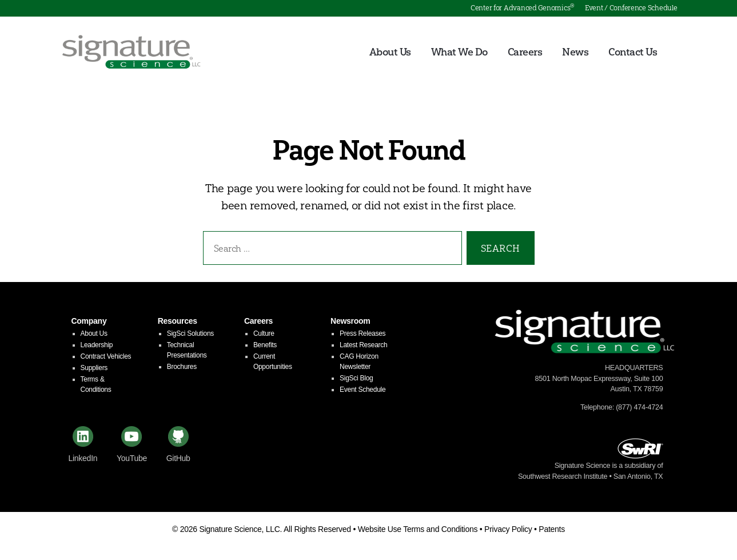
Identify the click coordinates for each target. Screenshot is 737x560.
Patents (552, 529)
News (575, 52)
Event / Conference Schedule (631, 8)
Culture (264, 333)
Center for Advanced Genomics (522, 8)
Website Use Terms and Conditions (418, 529)
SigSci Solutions (190, 333)
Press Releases (362, 333)
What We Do (459, 52)
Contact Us (633, 52)
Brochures (182, 367)
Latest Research (363, 345)
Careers (525, 52)
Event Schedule (362, 390)
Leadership (97, 345)
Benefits (265, 345)
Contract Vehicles (106, 356)
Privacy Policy (508, 529)
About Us (390, 52)
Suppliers (94, 368)
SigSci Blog (356, 378)
